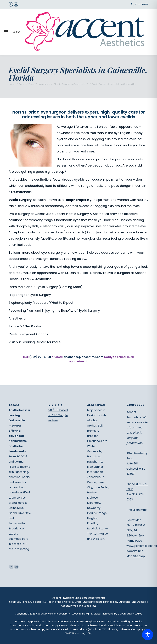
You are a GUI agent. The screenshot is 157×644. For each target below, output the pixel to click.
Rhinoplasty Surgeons (117, 602)
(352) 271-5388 (40, 357)
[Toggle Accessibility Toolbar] (148, 635)
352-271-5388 (142, 4)
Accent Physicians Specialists (78, 606)
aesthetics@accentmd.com (83, 357)
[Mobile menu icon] (6, 32)
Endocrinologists (93, 602)
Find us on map (137, 510)
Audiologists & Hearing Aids (45, 602)
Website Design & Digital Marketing (93, 614)
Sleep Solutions (18, 602)
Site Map (139, 556)
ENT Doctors (139, 602)
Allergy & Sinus (72, 602)
